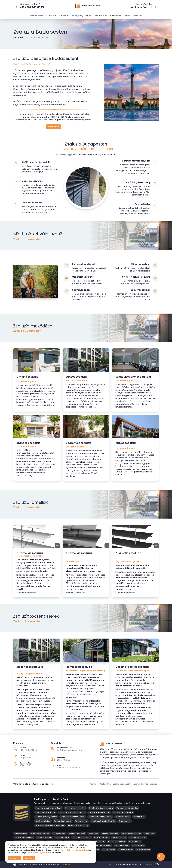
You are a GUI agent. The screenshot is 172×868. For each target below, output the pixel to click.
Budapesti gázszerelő (77, 833)
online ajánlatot (142, 7)
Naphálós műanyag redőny (100, 817)
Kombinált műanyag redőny (101, 808)
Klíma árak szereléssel (117, 841)
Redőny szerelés (109, 850)
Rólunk (127, 16)
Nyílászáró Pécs (138, 845)
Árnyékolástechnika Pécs (40, 833)
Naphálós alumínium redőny (73, 817)
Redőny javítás (81, 821)
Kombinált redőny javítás (127, 808)
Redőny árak (139, 817)
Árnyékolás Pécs (21, 833)
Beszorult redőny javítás (75, 808)
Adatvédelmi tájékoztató (145, 784)
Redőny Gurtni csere (63, 821)
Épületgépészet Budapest (131, 833)
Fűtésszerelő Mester (44, 837)
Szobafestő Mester (126, 850)
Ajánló (93, 784)
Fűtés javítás (149, 833)
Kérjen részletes (144, 4)
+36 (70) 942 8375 (28, 750)
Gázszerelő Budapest (138, 837)
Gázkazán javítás (62, 837)
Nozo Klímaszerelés (104, 845)
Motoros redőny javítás (123, 812)
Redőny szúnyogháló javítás (103, 821)
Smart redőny (125, 821)
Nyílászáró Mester (122, 845)
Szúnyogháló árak (143, 850)
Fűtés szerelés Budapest (24, 837)
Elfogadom (15, 858)
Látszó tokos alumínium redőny (72, 812)
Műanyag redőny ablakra (46, 817)
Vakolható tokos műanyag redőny (50, 826)
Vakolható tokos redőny (78, 826)
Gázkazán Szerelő (119, 837)
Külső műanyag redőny (45, 812)
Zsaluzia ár (63, 16)
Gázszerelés (93, 833)
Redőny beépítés (43, 821)
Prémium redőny (123, 817)
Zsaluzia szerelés (38, 16)
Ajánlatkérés (116, 16)
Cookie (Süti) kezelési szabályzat (115, 784)
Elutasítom (29, 858)
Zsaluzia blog (101, 16)
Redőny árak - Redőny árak (51, 799)
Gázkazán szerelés (101, 837)
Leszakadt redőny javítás (99, 812)
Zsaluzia (52, 16)
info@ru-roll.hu (26, 758)
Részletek (66, 864)
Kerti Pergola (100, 841)
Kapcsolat (137, 16)
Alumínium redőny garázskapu (49, 808)
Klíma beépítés (135, 841)
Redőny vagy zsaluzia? (82, 16)
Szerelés (91, 6)
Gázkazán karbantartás (82, 837)
